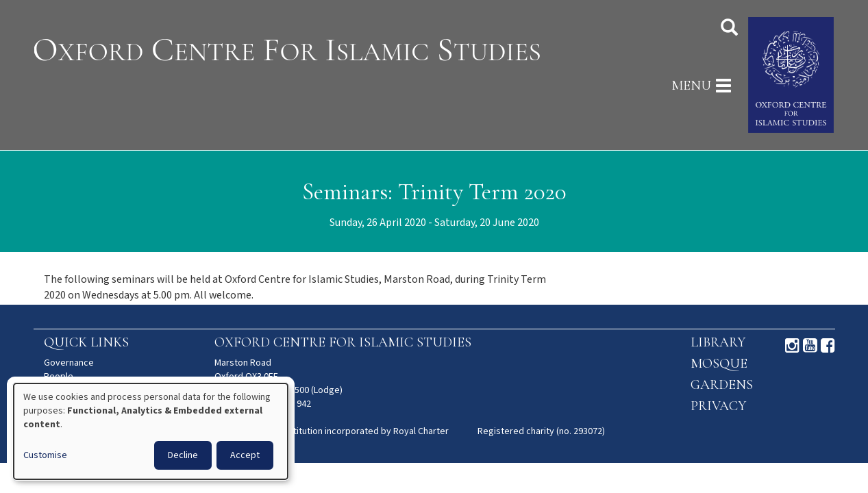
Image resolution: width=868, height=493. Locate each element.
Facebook (828, 346)
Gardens (722, 385)
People (59, 377)
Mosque (719, 364)
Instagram (792, 346)
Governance (69, 363)
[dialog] (151, 431)
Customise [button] (45, 455)
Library (718, 342)
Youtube (810, 346)
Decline (183, 455)
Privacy (718, 406)
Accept (245, 455)
